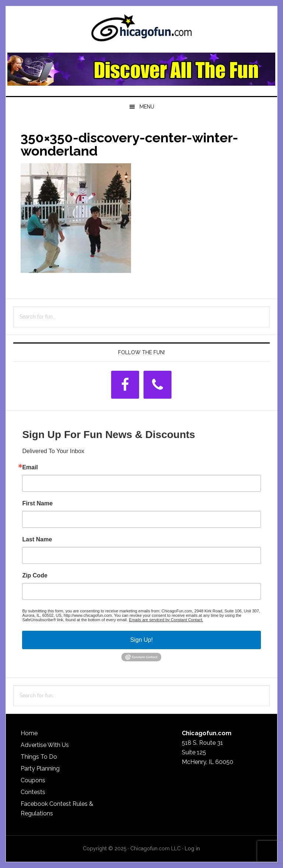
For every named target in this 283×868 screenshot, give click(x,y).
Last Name (37, 540)
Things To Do (39, 757)
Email (30, 467)
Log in (192, 849)
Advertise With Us (45, 745)
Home (29, 733)
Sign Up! (141, 640)
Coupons (33, 780)
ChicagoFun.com (141, 30)
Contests (33, 792)
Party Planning (40, 769)
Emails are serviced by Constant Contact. (166, 620)
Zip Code (35, 576)
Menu (147, 107)
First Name (37, 504)
